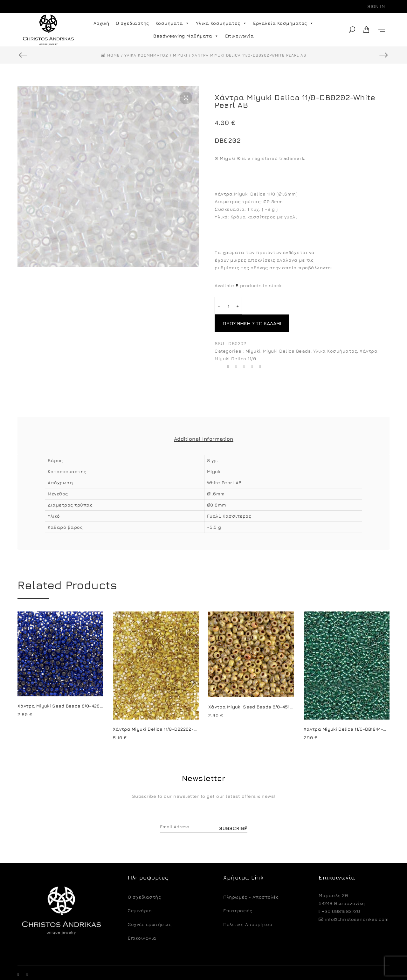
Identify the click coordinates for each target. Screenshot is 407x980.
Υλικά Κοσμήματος (221, 23)
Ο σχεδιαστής (132, 23)
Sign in (376, 6)
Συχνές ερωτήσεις (150, 907)
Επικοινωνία (240, 36)
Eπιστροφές (238, 893)
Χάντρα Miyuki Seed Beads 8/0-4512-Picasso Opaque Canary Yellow (287, 689)
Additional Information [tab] (204, 421)
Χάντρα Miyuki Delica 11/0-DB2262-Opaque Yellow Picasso (180, 711)
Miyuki (253, 333)
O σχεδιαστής (144, 879)
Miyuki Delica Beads (287, 333)
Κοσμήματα (172, 23)
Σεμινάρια (140, 893)
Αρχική (101, 23)
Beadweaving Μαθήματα (186, 36)
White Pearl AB (224, 465)
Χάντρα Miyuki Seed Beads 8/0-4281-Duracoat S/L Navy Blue (88, 688)
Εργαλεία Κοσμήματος (283, 23)
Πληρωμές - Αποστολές (251, 879)
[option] (108, 176)
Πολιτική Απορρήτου (248, 907)
